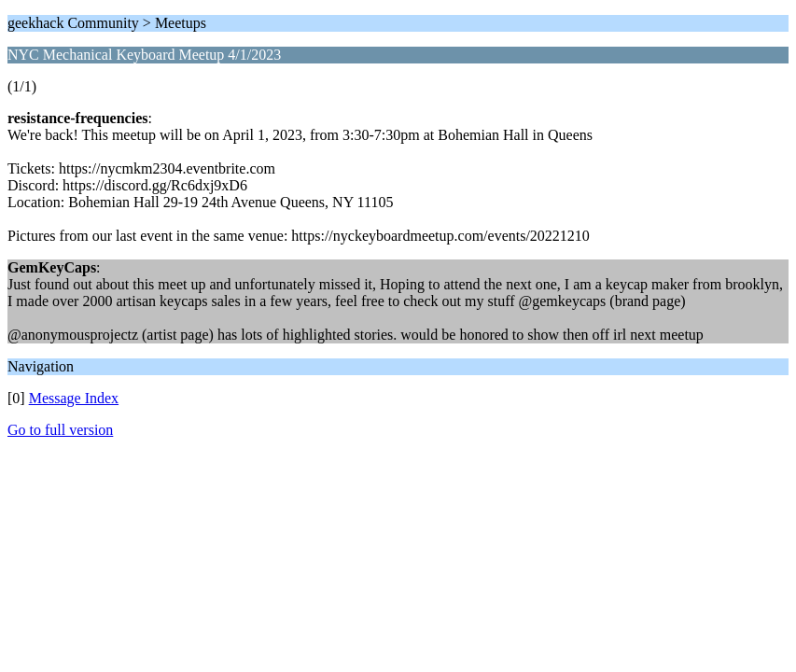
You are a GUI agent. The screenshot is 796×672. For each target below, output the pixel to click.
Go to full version (60, 430)
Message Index (74, 398)
